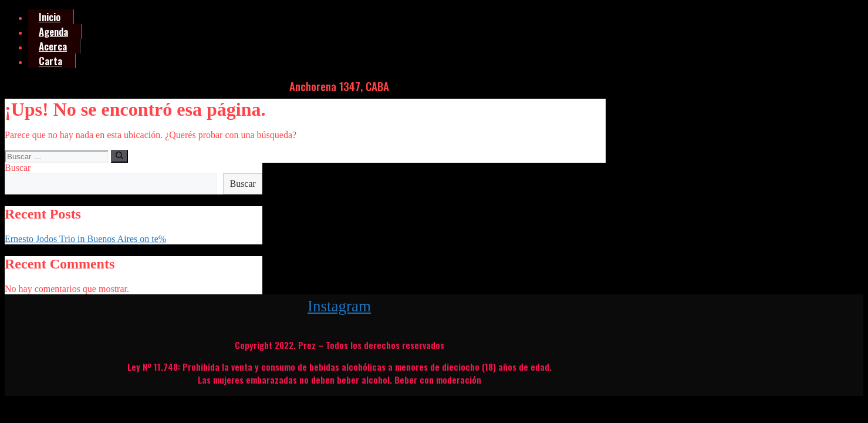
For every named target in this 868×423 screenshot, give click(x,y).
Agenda (53, 31)
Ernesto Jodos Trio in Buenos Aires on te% (85, 239)
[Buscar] (119, 156)
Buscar (18, 168)
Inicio (50, 17)
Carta (50, 61)
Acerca (53, 46)
